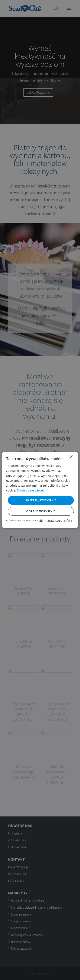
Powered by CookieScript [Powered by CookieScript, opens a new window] (22, 520)
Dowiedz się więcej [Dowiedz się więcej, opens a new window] (30, 490)
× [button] (71, 457)
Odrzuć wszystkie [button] (41, 511)
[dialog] (40, 490)
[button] (56, 521)
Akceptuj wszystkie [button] (41, 500)
